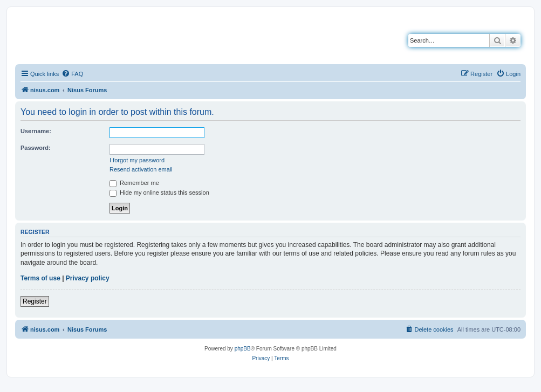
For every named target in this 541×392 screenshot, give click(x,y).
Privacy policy (88, 278)
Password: (36, 148)
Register (35, 301)
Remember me (134, 183)
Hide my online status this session (159, 192)
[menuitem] (72, 74)
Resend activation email (141, 169)
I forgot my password (137, 160)
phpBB (243, 349)
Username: (36, 131)
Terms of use (40, 278)
